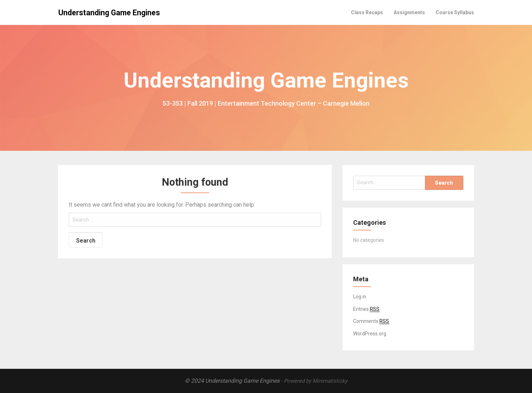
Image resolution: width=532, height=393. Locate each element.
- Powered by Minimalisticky (314, 381)
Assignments (409, 12)
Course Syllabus (455, 12)
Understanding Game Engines (109, 13)
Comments (371, 321)
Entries (366, 309)
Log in (360, 297)
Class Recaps (367, 12)
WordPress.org (370, 334)
